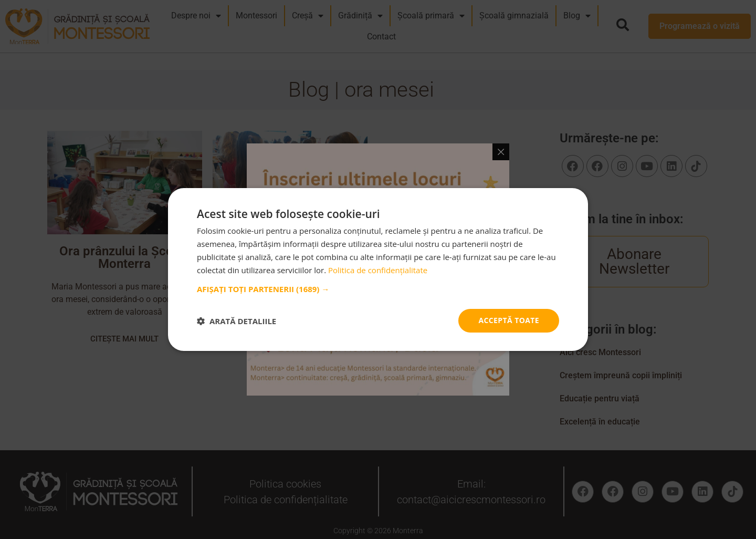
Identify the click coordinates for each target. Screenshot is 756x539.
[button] (378, 289)
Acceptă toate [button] (509, 320)
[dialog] (378, 269)
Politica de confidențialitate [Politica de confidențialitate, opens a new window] (378, 270)
